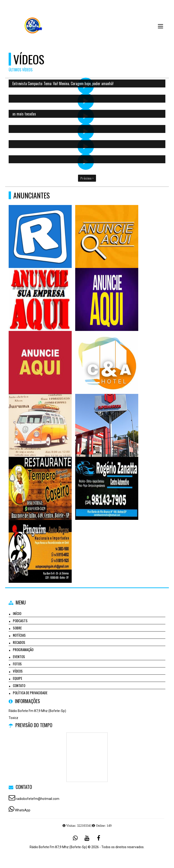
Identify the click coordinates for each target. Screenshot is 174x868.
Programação (23, 649)
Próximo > (87, 178)
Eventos (19, 656)
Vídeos (18, 671)
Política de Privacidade (30, 693)
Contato (19, 685)
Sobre (17, 628)
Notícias (19, 635)
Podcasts (20, 621)
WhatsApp (23, 810)
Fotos (17, 664)
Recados (19, 642)
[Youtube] (87, 838)
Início (17, 613)
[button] (160, 26)
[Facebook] (99, 838)
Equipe (18, 678)
